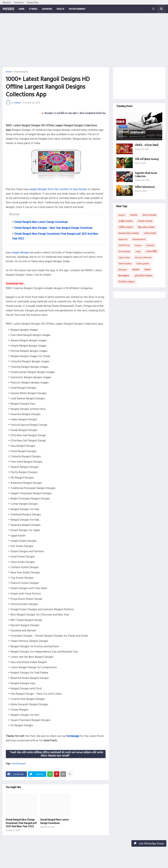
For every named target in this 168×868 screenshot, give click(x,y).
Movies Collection (143, 257)
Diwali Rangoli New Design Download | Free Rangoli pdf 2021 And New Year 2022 (21, 823)
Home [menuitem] (22, 9)
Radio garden (143, 263)
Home (9, 72)
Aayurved (123, 239)
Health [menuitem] (60, 9)
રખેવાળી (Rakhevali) (132, 132)
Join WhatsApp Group (149, 843)
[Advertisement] (84, 40)
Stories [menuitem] (33, 9)
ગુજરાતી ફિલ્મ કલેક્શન (143, 276)
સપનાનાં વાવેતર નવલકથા (129, 233)
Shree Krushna (125, 263)
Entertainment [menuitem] (77, 9)
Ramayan (123, 270)
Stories (122, 215)
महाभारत (136, 270)
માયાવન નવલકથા (149, 215)
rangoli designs (20, 252)
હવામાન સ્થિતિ (151, 251)
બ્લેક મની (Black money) (147, 159)
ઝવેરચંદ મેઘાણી (150, 233)
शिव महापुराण (124, 276)
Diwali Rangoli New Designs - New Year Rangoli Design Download (53, 228)
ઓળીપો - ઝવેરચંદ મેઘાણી (147, 145)
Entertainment (139, 239)
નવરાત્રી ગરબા (124, 245)
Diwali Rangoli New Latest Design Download (41, 222)
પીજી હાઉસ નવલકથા (146, 227)
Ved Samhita (124, 251)
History (138, 245)
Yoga (138, 251)
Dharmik (150, 245)
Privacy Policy (33, 2)
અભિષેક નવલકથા (126, 227)
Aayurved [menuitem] (47, 9)
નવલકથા (134, 215)
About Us (7, 2)
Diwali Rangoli (21, 72)
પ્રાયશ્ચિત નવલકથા (126, 221)
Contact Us (19, 2)
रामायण (147, 270)
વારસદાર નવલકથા (145, 221)
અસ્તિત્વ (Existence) (145, 187)
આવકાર (8, 9)
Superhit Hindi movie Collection (146, 175)
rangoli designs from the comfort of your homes (58, 189)
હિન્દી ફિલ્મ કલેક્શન (126, 282)
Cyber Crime (124, 257)
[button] (153, 9)
